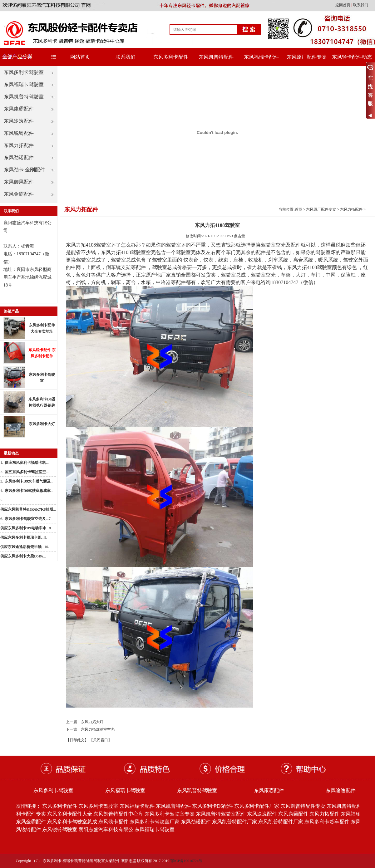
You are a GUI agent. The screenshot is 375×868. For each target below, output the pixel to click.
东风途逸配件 (19, 121)
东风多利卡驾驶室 (24, 72)
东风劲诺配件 (19, 157)
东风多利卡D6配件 (213, 806)
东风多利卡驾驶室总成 (72, 822)
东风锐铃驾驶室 (60, 829)
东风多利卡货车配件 (327, 822)
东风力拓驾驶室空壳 (98, 729)
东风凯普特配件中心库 (118, 814)
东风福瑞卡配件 (261, 57)
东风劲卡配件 (113, 822)
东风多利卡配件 (171, 57)
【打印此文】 (77, 740)
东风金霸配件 (19, 194)
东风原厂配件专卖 (307, 57)
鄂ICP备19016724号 (186, 861)
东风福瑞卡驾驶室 (24, 84)
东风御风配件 (19, 182)
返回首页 (343, 5)
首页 (299, 209)
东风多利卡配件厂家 (257, 806)
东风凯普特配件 (216, 57)
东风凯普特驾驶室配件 (221, 814)
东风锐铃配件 (19, 133)
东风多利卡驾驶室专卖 (170, 814)
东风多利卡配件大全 (70, 814)
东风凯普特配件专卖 (303, 806)
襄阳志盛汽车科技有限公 (106, 829)
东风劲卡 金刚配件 (24, 170)
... (27, 463)
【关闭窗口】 (101, 740)
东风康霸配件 (19, 109)
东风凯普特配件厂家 (234, 822)
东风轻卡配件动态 (352, 57)
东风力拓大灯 (92, 722)
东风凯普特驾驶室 (24, 97)
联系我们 (361, 5)
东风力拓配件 (19, 145)
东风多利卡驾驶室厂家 (155, 822)
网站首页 (80, 57)
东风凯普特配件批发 (349, 806)
